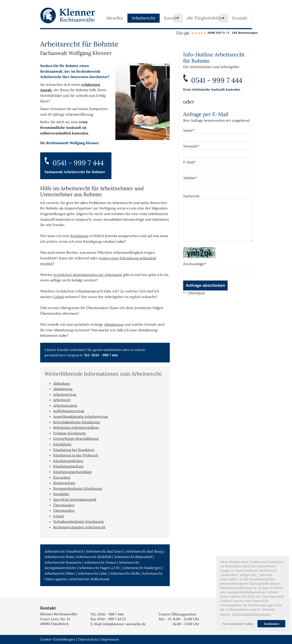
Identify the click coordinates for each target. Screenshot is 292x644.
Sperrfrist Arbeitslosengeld (75, 499)
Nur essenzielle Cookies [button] (238, 624)
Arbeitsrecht (144, 18)
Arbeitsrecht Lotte (92, 573)
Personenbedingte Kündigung (78, 488)
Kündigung (79, 236)
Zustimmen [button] (271, 624)
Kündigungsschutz (68, 466)
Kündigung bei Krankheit (74, 450)
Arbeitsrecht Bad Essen (105, 551)
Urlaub (59, 297)
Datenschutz (88, 639)
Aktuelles (115, 18)
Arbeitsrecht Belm (59, 557)
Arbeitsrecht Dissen (100, 562)
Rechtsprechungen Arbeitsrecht (79, 527)
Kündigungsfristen (68, 461)
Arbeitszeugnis (65, 405)
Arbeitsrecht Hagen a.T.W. (100, 568)
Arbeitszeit (62, 400)
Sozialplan (61, 494)
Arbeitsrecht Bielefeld (94, 557)
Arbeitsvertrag (65, 394)
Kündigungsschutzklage (73, 472)
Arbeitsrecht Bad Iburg (144, 551)
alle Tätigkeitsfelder (205, 18)
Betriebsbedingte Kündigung (77, 422)
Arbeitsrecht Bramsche (63, 562)
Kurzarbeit (62, 477)
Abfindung (62, 383)
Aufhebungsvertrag (69, 411)
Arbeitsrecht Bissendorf (133, 557)
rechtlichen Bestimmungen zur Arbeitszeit (88, 275)
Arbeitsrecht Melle (125, 573)
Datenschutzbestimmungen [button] (252, 614)
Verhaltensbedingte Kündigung (78, 521)
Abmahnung (114, 324)
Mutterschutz (64, 483)
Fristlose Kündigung (69, 433)
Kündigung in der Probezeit (76, 455)
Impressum (110, 639)
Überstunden (64, 505)
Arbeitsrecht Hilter (60, 573)
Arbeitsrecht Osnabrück (64, 551)
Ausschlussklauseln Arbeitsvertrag (80, 416)
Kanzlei (171, 18)
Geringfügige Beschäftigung (76, 438)
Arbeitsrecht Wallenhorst (89, 579)
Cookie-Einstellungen (58, 639)
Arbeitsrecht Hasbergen (142, 568)
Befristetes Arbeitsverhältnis (76, 427)
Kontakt (240, 18)
